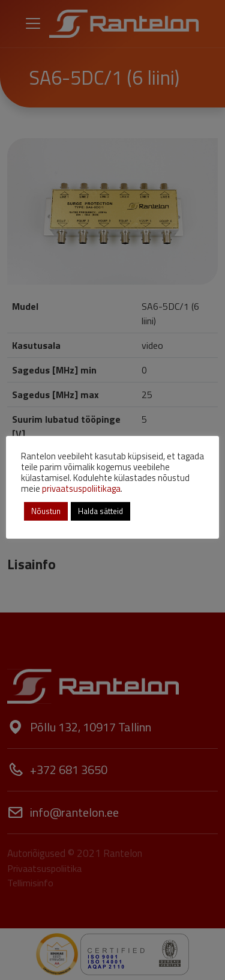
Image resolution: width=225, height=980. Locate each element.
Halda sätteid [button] (100, 511)
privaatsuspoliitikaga (81, 488)
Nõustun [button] (46, 511)
